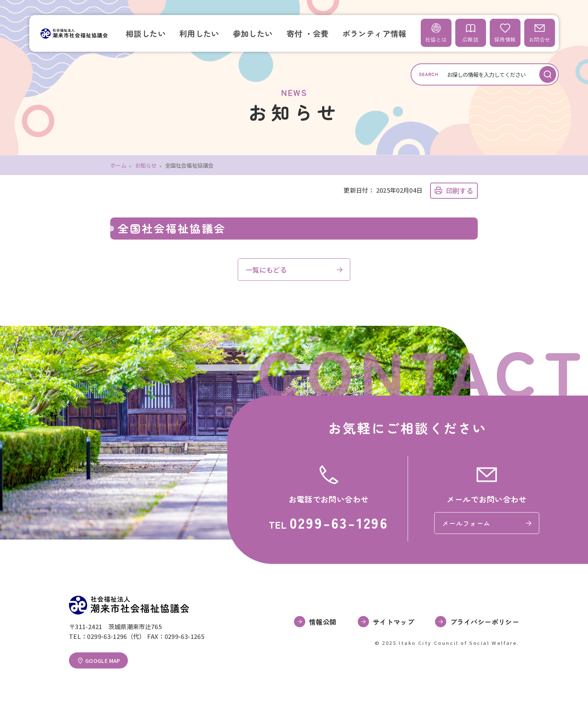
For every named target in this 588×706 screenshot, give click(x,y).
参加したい (253, 33)
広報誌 (470, 33)
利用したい (199, 33)
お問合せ (539, 33)
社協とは (436, 33)
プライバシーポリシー (484, 622)
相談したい (146, 33)
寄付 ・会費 (308, 33)
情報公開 (323, 622)
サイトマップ (393, 622)
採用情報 (505, 33)
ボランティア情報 (374, 33)
